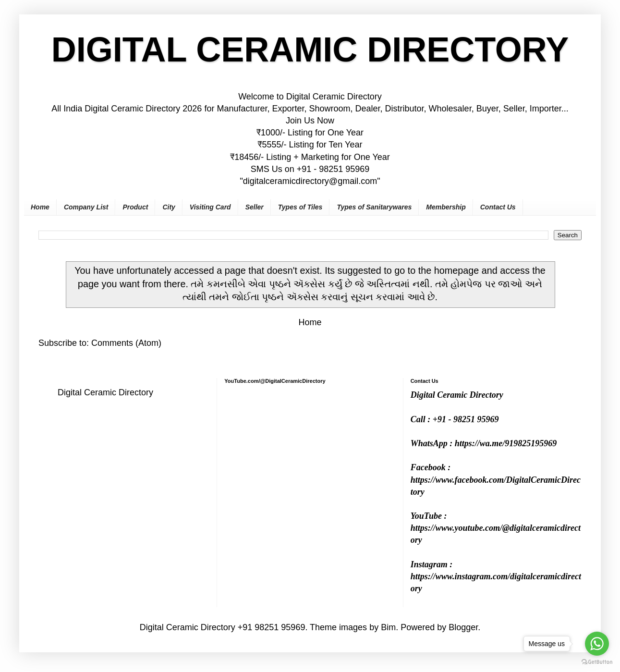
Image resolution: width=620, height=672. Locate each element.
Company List (86, 207)
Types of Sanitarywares (374, 207)
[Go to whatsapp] (597, 644)
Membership (446, 207)
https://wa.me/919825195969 (506, 443)
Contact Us (498, 207)
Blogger (463, 627)
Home (40, 207)
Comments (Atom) (126, 343)
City (169, 207)
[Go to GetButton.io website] (597, 662)
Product (135, 207)
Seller (255, 207)
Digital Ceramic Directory (105, 392)
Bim (388, 627)
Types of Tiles (300, 207)
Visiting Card (210, 207)
